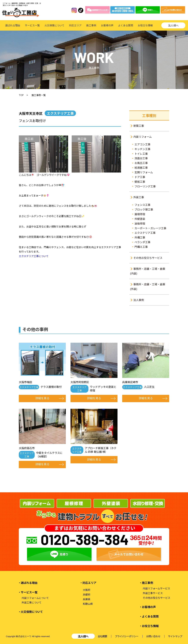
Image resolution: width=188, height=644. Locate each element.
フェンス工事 (142, 205)
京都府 (87, 595)
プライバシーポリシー (127, 636)
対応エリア (75, 25)
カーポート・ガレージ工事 (150, 228)
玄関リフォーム (144, 172)
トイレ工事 (141, 154)
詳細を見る (42, 398)
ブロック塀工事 (144, 209)
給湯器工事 (141, 167)
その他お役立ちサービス (148, 258)
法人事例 (139, 300)
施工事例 (91, 25)
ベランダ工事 (142, 242)
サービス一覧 (32, 25)
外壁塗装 (140, 219)
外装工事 (139, 197)
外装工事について (32, 602)
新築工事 (139, 126)
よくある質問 (126, 25)
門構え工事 (141, 247)
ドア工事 (140, 177)
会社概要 (102, 636)
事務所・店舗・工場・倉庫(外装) (148, 286)
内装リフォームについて (35, 598)
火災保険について (54, 25)
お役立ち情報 (145, 25)
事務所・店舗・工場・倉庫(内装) (148, 271)
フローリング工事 (145, 186)
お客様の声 (107, 25)
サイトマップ (175, 636)
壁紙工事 (140, 182)
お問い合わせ (153, 636)
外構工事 (140, 237)
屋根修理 (140, 214)
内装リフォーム (143, 137)
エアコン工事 (142, 144)
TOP (21, 95)
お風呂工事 (141, 163)
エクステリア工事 (145, 233)
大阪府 (87, 590)
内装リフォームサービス (156, 588)
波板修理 (140, 223)
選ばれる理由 (13, 25)
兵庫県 (87, 599)
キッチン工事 (142, 149)
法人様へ (173, 25)
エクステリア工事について (34, 256)
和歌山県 (88, 604)
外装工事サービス (153, 593)
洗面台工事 (141, 158)
